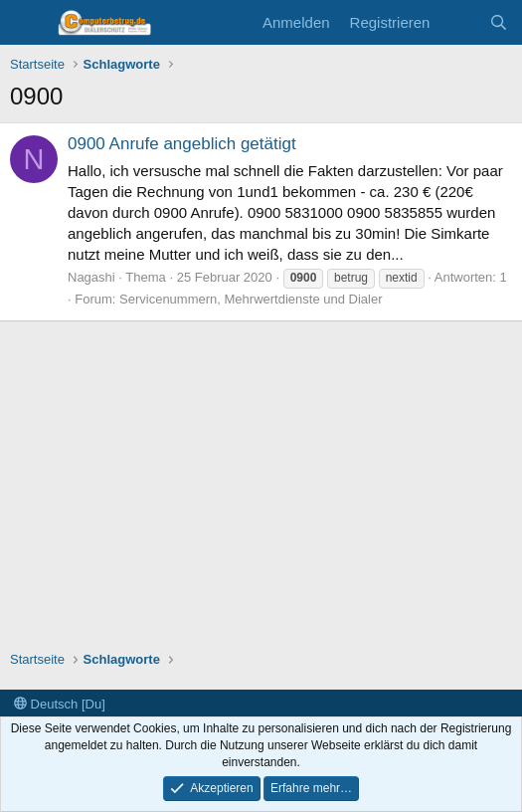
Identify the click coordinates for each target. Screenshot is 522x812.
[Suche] (499, 22)
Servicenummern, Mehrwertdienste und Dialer (251, 299)
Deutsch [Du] (60, 704)
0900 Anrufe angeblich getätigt (182, 144)
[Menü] (27, 23)
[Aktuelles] (459, 22)
